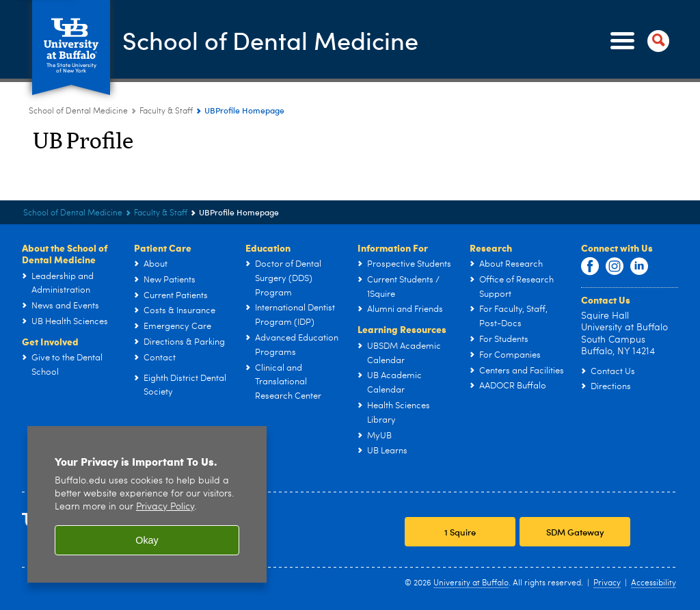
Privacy (607, 583)
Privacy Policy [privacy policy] (165, 507)
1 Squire (460, 532)
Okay (147, 540)
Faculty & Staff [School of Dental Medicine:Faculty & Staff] (166, 111)
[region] (147, 504)
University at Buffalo (471, 583)
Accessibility (654, 583)
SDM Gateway (575, 532)
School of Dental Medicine (270, 40)
